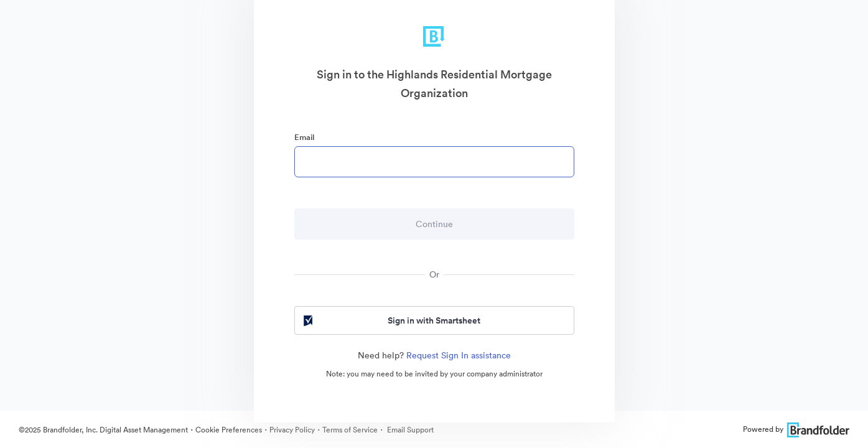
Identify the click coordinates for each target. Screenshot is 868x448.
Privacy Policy (292, 430)
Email (304, 137)
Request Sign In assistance (459, 355)
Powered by (796, 429)
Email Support (409, 430)
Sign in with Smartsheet (391, 320)
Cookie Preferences (229, 430)
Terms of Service (350, 430)
